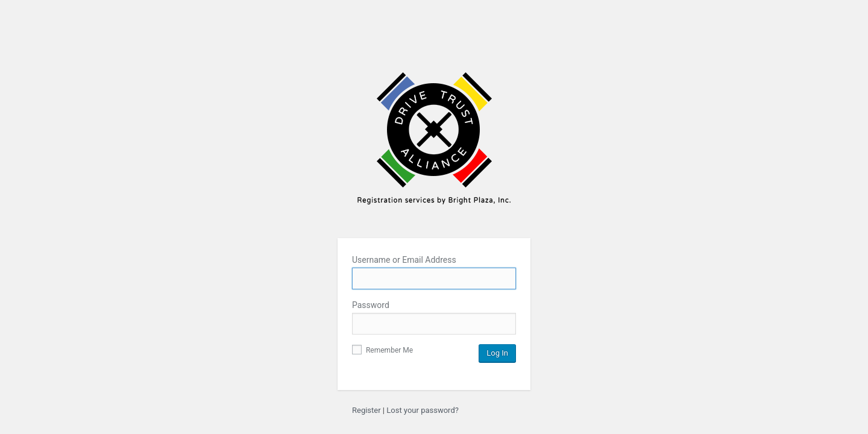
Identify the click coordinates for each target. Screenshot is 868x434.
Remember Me (382, 350)
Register (366, 410)
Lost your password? (423, 410)
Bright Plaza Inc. (434, 146)
